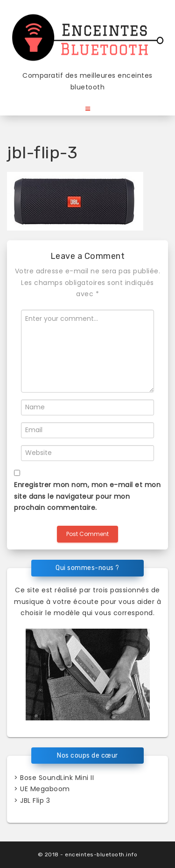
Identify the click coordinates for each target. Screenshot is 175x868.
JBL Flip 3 (35, 800)
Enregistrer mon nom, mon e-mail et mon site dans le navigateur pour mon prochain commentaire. (87, 496)
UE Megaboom (45, 789)
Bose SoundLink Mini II (57, 778)
